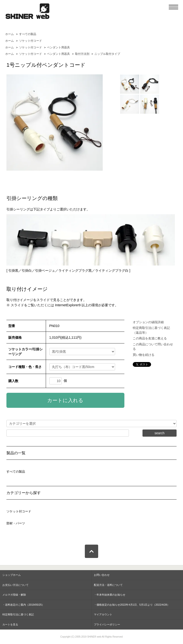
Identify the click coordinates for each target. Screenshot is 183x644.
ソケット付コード (30, 41)
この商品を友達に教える (150, 338)
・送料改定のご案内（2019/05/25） (23, 605)
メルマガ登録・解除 (14, 595)
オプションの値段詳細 (148, 322)
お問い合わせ (102, 575)
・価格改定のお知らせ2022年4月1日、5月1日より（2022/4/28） (132, 605)
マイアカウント (103, 614)
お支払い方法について (15, 585)
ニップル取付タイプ (107, 54)
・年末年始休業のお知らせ (110, 595)
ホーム (10, 34)
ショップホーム (12, 575)
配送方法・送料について (108, 585)
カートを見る (10, 624)
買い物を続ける (144, 355)
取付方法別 (82, 54)
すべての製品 (28, 34)
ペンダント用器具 (58, 47)
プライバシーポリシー (107, 624)
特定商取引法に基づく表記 (18, 614)
